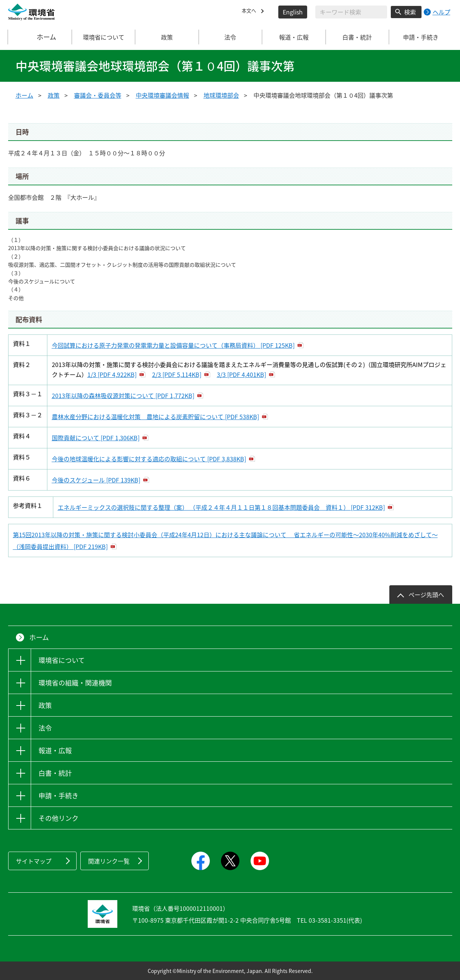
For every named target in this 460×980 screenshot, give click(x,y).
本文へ (251, 12)
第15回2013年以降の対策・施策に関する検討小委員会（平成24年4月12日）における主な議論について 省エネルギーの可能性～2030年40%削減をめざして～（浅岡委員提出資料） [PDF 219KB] (225, 540)
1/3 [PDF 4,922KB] (112, 374)
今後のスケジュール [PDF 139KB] (96, 480)
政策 (54, 95)
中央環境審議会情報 (162, 95)
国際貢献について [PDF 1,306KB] (96, 438)
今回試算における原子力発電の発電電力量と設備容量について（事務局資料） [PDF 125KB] (173, 345)
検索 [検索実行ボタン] (410, 12)
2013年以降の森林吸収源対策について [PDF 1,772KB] (123, 395)
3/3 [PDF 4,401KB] (241, 374)
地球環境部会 (221, 95)
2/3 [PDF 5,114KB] (177, 374)
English (293, 12)
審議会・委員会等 (98, 95)
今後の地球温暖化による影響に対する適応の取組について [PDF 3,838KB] (149, 459)
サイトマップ (34, 861)
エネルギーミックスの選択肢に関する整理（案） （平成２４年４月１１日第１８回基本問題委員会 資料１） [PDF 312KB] (221, 507)
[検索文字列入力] (351, 12)
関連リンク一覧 (109, 861)
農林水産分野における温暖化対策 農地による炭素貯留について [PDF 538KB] (155, 417)
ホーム (40, 37)
